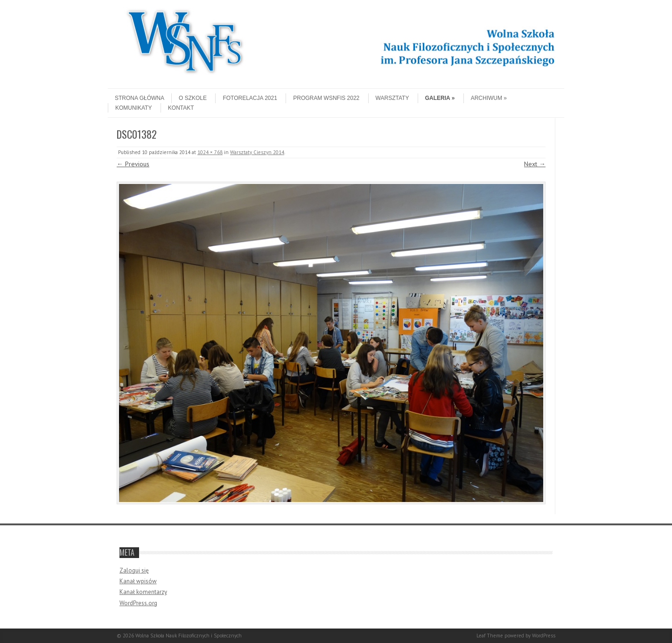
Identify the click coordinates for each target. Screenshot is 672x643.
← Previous (133, 164)
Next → (535, 164)
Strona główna (140, 98)
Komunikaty (133, 108)
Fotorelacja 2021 (250, 98)
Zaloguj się (134, 570)
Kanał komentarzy (143, 592)
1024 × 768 (210, 152)
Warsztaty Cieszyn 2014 (257, 152)
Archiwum (489, 98)
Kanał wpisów (138, 581)
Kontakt (181, 108)
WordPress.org (138, 603)
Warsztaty (392, 98)
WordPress (544, 636)
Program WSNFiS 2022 (326, 98)
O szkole (193, 98)
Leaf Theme (490, 636)
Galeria (440, 98)
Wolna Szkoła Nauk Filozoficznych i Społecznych (189, 636)
